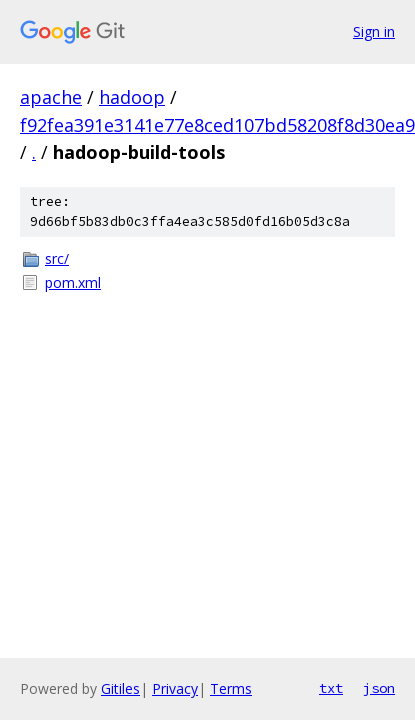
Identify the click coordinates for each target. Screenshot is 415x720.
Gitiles (120, 688)
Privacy (175, 688)
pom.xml (73, 282)
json (379, 688)
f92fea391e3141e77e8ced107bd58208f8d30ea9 (217, 125)
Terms (231, 688)
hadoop (132, 97)
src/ (57, 258)
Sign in (374, 31)
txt (331, 688)
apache (51, 97)
